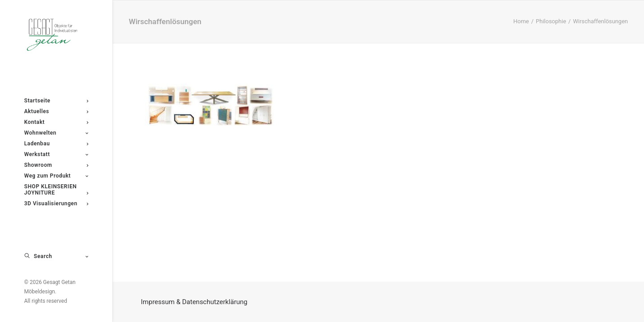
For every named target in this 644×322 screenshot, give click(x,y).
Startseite (56, 101)
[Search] (56, 256)
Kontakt (56, 122)
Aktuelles (56, 111)
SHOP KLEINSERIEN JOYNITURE (56, 190)
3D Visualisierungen (56, 203)
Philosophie (551, 21)
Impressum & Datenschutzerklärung (194, 302)
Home (521, 21)
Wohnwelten (56, 133)
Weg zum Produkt (56, 176)
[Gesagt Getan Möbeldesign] (56, 35)
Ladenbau (56, 144)
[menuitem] (56, 101)
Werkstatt (56, 154)
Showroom (56, 165)
